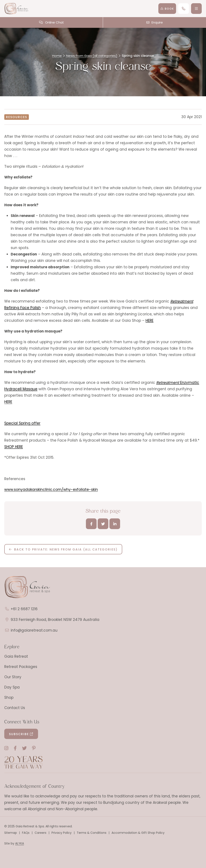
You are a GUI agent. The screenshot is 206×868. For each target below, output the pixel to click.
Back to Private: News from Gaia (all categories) (66, 549)
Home (57, 56)
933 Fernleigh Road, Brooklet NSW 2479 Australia (55, 620)
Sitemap (11, 833)
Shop (9, 697)
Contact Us (15, 708)
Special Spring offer (22, 423)
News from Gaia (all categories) (92, 56)
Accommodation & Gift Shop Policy (138, 833)
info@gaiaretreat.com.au (34, 630)
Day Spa (12, 687)
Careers (40, 833)
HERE (149, 320)
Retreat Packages (21, 667)
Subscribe (19, 734)
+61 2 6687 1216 (24, 609)
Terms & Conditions (92, 833)
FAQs (26, 833)
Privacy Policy (62, 833)
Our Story (13, 677)
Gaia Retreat (16, 656)
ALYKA (20, 843)
